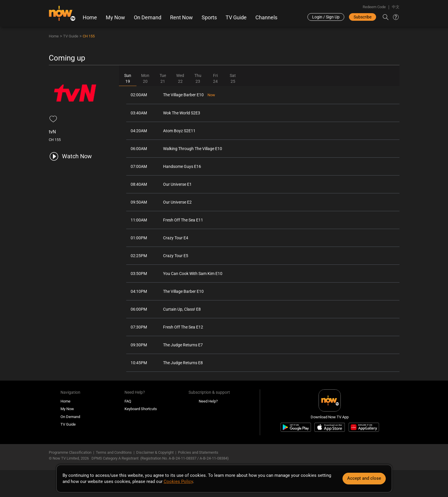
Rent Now (181, 18)
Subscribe (363, 17)
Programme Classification (70, 452)
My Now (115, 18)
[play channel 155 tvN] (70, 156)
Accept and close (364, 478)
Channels (266, 18)
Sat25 (233, 78)
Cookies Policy (178, 481)
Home (90, 18)
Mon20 (145, 78)
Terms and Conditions (114, 452)
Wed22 (180, 78)
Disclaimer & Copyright (155, 452)
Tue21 (163, 78)
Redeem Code (374, 7)
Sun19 (128, 78)
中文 (396, 7)
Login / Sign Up (326, 17)
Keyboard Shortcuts (141, 409)
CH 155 (89, 36)
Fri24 (215, 78)
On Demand (148, 18)
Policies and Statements (198, 452)
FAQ (128, 401)
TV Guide (236, 18)
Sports (209, 18)
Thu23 (198, 78)
